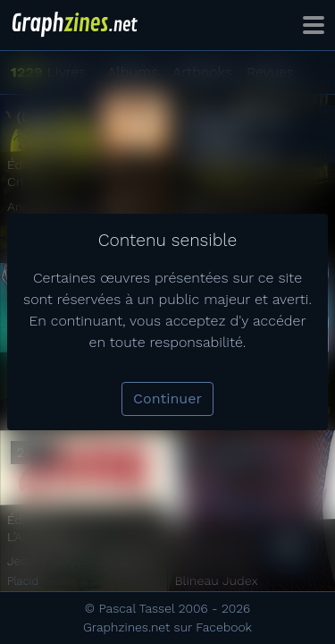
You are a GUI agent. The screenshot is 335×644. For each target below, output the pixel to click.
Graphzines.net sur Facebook (167, 627)
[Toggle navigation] (314, 25)
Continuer (167, 398)
